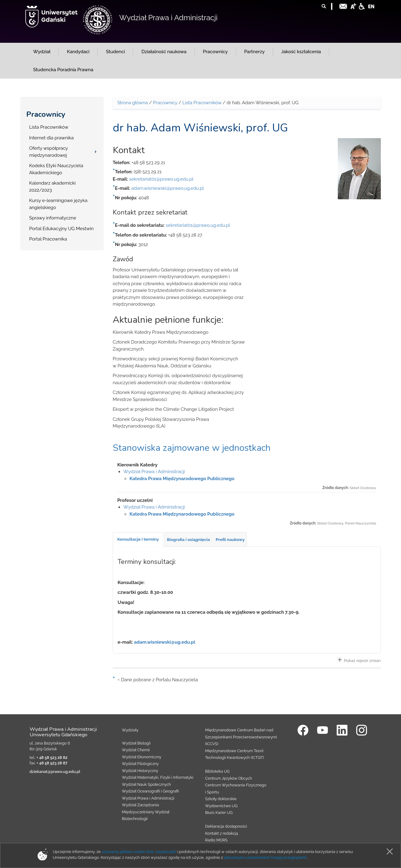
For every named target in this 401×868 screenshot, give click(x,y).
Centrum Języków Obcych (229, 778)
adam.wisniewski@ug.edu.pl (165, 642)
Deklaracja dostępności (226, 826)
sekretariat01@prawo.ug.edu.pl (161, 179)
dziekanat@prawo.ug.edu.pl (55, 772)
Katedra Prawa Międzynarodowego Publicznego (182, 479)
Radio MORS (217, 840)
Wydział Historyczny (140, 771)
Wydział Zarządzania (140, 805)
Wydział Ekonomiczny (142, 757)
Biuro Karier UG (219, 813)
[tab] (138, 539)
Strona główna (133, 103)
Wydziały (130, 730)
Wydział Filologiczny (140, 764)
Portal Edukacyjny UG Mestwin (62, 229)
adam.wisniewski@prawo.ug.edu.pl (168, 188)
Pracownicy (46, 114)
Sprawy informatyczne (53, 218)
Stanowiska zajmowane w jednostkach (192, 448)
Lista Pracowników (49, 127)
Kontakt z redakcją (222, 833)
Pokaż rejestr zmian (359, 660)
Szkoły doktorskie (221, 799)
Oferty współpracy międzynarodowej (49, 152)
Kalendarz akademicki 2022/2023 (53, 187)
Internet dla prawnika (52, 138)
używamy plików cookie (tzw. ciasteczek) (139, 852)
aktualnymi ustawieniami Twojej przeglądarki (265, 857)
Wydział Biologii (136, 743)
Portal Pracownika (48, 239)
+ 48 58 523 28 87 (52, 763)
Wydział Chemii (136, 750)
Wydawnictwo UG (221, 806)
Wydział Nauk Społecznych (146, 784)
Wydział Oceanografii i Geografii (150, 791)
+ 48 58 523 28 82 (52, 758)
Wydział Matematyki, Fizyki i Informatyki (158, 777)
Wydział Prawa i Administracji (168, 18)
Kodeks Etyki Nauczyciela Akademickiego (56, 169)
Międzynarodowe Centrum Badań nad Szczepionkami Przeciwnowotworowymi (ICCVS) (241, 737)
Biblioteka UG (217, 771)
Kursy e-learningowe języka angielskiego (58, 204)
